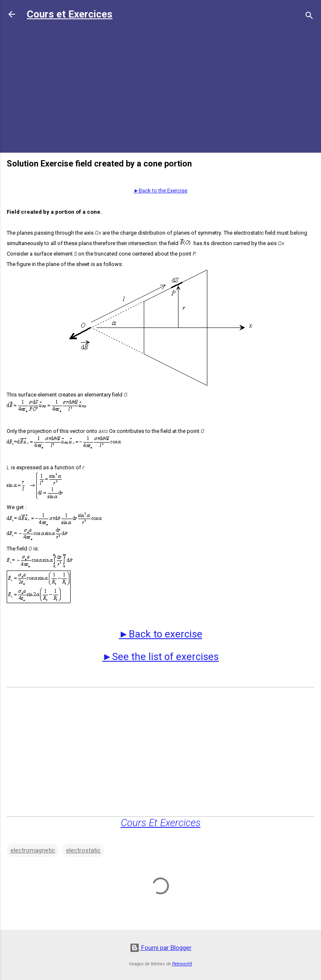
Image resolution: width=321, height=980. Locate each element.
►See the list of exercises (161, 657)
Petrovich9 (182, 964)
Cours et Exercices (70, 14)
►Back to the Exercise (161, 191)
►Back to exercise (160, 634)
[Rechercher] (309, 17)
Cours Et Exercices (161, 823)
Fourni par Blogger (160, 948)
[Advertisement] (160, 87)
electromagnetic (33, 850)
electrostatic (83, 850)
